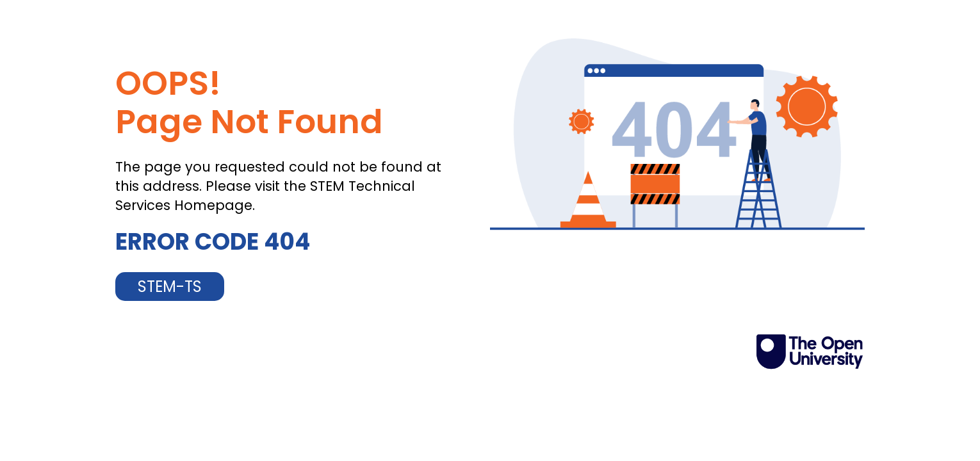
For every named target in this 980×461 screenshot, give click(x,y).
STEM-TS (170, 287)
